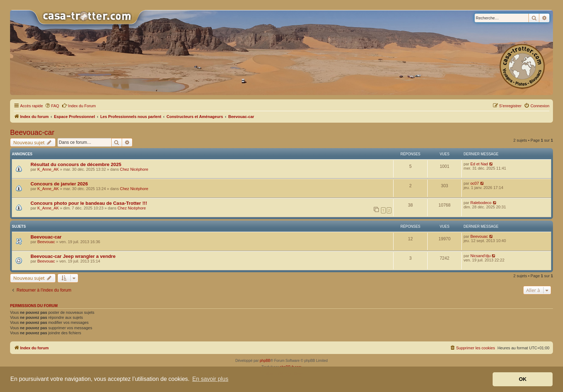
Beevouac (46, 242)
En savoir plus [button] (210, 379)
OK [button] (523, 379)
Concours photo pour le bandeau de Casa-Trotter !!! (89, 203)
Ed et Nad (479, 164)
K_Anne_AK (48, 169)
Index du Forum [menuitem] (79, 105)
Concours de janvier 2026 (59, 184)
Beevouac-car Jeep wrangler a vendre (73, 256)
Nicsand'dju (481, 256)
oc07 (475, 183)
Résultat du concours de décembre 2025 (76, 164)
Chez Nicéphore (134, 169)
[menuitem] (52, 106)
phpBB (265, 361)
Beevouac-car (32, 132)
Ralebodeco (481, 203)
